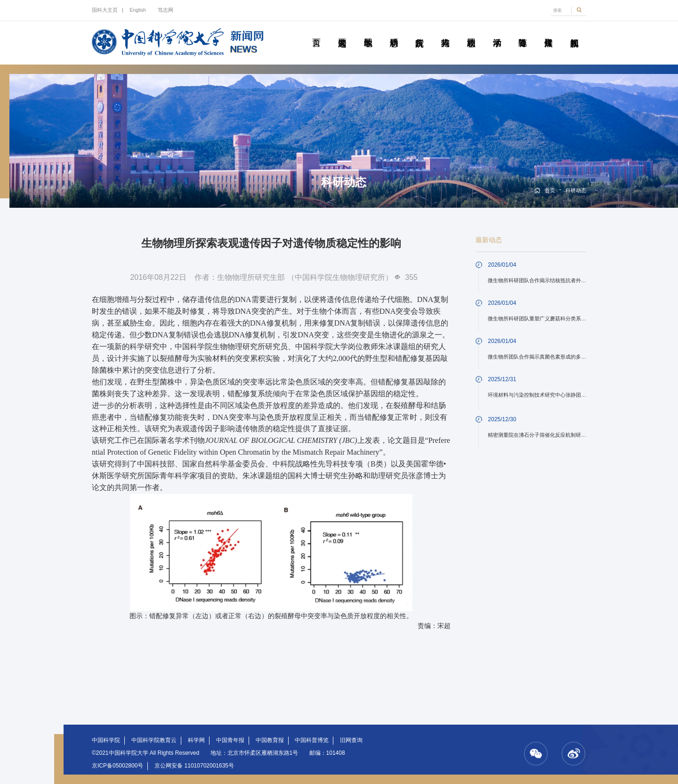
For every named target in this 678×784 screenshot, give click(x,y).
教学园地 (368, 32)
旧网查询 (351, 740)
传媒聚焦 (548, 32)
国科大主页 (105, 10)
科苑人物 (445, 32)
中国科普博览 (312, 740)
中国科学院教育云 (154, 740)
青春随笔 (522, 32)
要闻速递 (342, 32)
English (137, 10)
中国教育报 (270, 740)
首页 (316, 32)
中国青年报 (230, 740)
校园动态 (471, 32)
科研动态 (394, 32)
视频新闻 (574, 32)
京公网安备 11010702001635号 (194, 766)
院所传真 (419, 32)
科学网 (196, 740)
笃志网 (165, 10)
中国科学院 (106, 740)
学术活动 (497, 32)
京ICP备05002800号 (117, 766)
